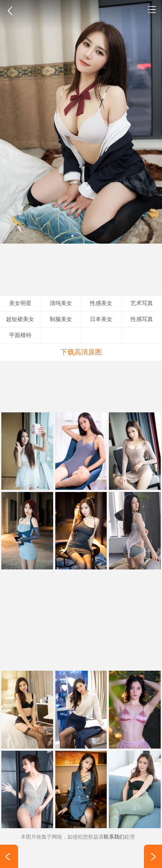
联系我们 (114, 837)
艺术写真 (142, 303)
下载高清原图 (81, 352)
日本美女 (101, 319)
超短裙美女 (20, 319)
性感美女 (152, 9)
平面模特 (20, 335)
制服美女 (61, 319)
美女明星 (20, 303)
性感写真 (142, 319)
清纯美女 (61, 303)
